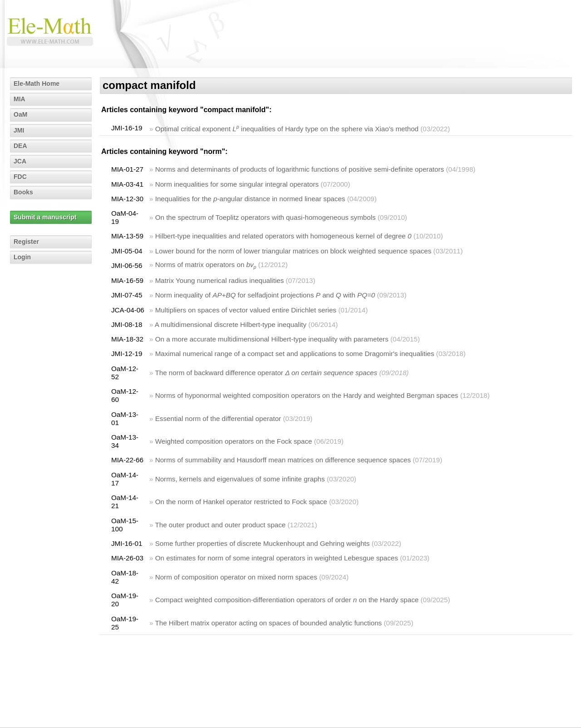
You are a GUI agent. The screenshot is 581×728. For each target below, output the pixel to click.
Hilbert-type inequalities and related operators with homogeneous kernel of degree (283, 236)
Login (22, 257)
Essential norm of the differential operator (218, 418)
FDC (20, 177)
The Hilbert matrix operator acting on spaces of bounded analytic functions (268, 623)
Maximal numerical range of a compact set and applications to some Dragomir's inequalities (295, 354)
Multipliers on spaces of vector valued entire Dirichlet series (246, 310)
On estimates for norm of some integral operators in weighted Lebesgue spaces (277, 558)
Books (23, 192)
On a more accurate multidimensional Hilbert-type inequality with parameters (272, 339)
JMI (19, 130)
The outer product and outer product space (220, 525)
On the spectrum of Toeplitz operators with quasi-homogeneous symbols (266, 217)
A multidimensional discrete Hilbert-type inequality (231, 324)
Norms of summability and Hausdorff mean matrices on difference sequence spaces (283, 460)
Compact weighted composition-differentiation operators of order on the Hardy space (287, 600)
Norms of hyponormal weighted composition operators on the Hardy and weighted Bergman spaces (307, 395)
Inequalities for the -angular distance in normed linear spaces (250, 199)
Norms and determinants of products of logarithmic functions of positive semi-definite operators (300, 169)
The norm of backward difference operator (266, 373)
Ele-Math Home (37, 84)
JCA (20, 161)
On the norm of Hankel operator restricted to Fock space (241, 502)
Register (26, 242)
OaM (20, 114)
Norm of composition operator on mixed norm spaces (236, 577)
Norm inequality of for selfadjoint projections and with (265, 295)
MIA (20, 99)
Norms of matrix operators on (206, 265)
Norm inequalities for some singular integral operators (237, 184)
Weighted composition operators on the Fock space (234, 441)
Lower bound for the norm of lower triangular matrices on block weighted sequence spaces (293, 251)
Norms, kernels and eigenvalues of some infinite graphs (240, 479)
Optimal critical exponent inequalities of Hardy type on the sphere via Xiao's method (287, 129)
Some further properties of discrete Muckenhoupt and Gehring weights (263, 543)
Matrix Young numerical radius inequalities (220, 280)
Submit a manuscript (45, 217)
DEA (20, 146)
